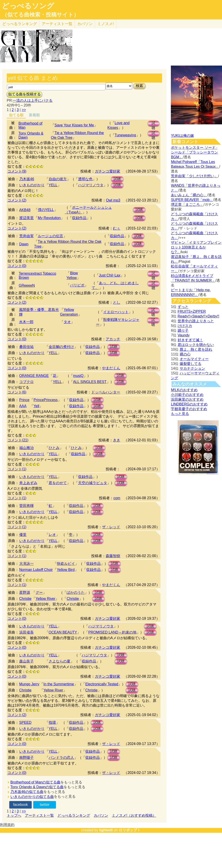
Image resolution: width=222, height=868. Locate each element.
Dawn (24, 244)
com (117, 498)
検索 (139, 86)
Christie (25, 599)
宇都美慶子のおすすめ (189, 409)
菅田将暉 (26, 506)
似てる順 (16, 115)
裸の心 (185, 354)
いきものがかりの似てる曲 (32, 797)
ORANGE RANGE (34, 376)
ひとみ (54, 448)
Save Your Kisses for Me (74, 125)
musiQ (78, 376)
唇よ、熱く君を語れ (196, 349)
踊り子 (183, 330)
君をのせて (58, 483)
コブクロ (26, 382)
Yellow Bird (66, 570)
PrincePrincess (46, 400)
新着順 (34, 115)
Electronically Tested (102, 684)
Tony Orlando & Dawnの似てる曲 (37, 787)
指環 (52, 723)
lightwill (106, 830)
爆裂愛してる (191, 364)
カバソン (85, 24)
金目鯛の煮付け (61, 347)
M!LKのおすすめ (184, 390)
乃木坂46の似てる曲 (27, 792)
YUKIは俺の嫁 (182, 136)
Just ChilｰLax (110, 275)
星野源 (25, 592)
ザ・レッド (111, 527)
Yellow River (45, 599)
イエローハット (116, 312)
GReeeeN (27, 285)
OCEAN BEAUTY (63, 632)
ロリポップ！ (130, 830)
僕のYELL (46, 210)
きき (117, 440)
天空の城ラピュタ (93, 483)
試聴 (153, 124)
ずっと (183, 307)
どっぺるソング (28, 6)
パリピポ (77, 285)
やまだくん (111, 368)
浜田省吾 (26, 632)
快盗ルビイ (66, 564)
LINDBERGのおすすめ (189, 404)
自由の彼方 (58, 179)
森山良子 (26, 661)
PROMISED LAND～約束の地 (112, 632)
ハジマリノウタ (91, 185)
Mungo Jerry (29, 684)
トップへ (14, 815)
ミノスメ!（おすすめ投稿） (134, 815)
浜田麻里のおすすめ (187, 399)
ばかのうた (76, 592)
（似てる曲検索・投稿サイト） (40, 15)
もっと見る (180, 414)
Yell (36, 406)
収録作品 (79, 218)
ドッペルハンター (106, 392)
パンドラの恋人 (61, 758)
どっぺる (20, 24)
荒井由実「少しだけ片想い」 (194, 176)
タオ (67, 322)
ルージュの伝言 (50, 236)
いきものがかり (32, 185)
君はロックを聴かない (196, 345)
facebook (20, 805)
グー (39, 592)
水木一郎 (26, 322)
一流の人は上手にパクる (33, 101)
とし (117, 302)
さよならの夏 (60, 661)
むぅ (117, 228)
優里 (23, 535)
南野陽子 (26, 758)
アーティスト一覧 (39, 815)
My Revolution (49, 218)
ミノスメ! (106, 24)
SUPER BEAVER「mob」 (192, 200)
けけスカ (185, 326)
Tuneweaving (125, 135)
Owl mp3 (113, 200)
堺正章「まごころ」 (187, 205)
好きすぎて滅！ (190, 340)
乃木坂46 (27, 179)
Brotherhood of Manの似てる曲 (35, 782)
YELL (53, 185)
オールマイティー (194, 359)
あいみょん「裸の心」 (189, 195)
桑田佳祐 (26, 347)
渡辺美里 (26, 218)
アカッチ (113, 339)
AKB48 (25, 210)
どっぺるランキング (74, 815)
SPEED (25, 723)
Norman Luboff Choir (36, 570)
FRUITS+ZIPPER (192, 311)
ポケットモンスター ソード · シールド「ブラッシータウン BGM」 (194, 152)
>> (24, 110)
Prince (24, 400)
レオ (52, 535)
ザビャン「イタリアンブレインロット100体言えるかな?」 (196, 247)
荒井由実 (26, 236)
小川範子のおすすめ (187, 395)
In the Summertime (59, 684)
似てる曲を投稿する (24, 94)
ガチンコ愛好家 (107, 171)
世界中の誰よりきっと (196, 321)
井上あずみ (28, 483)
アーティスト (57, 24)
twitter (45, 805)
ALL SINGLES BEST (90, 382)
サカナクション (192, 368)
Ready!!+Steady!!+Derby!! (198, 316)
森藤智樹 (113, 556)
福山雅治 (26, 448)
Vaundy (184, 335)
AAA (23, 406)
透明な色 (85, 179)
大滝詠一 (26, 564)
